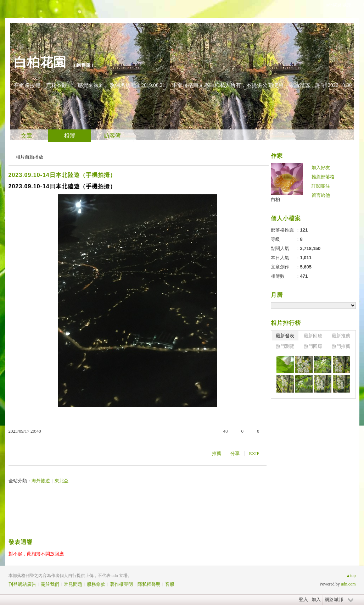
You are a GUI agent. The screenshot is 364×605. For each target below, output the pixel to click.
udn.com (348, 584)
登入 (303, 600)
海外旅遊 (41, 481)
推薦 (217, 453)
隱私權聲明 (149, 584)
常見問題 (73, 584)
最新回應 (313, 336)
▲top (351, 576)
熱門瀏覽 (285, 346)
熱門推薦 (341, 346)
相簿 (69, 136)
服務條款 (96, 584)
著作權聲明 (121, 584)
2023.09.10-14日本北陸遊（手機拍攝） (62, 175)
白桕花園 (40, 62)
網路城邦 (334, 600)
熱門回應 (313, 346)
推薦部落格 (323, 177)
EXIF (254, 453)
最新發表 (285, 336)
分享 (235, 453)
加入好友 (321, 168)
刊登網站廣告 (22, 584)
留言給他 (321, 195)
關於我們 (50, 584)
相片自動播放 (29, 157)
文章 (27, 136)
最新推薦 (341, 336)
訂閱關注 (321, 186)
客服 (170, 584)
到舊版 (84, 65)
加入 (316, 600)
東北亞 (61, 481)
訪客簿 (112, 136)
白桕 (275, 199)
